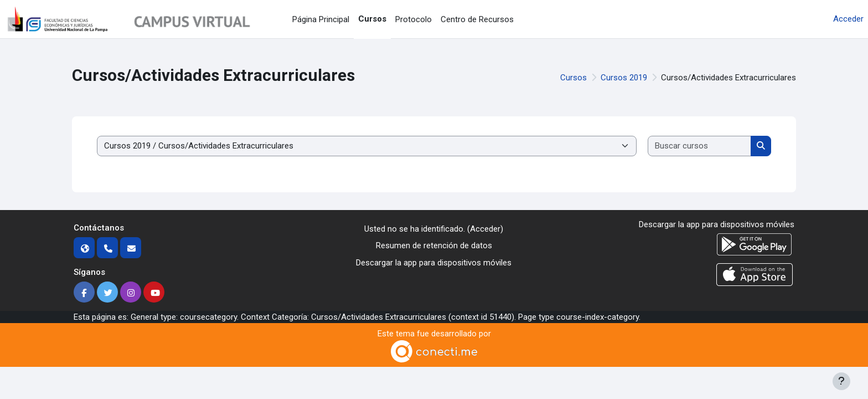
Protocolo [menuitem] (414, 19)
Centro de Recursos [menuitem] (477, 19)
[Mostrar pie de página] (841, 381)
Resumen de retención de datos (434, 245)
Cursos (573, 78)
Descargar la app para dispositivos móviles (434, 263)
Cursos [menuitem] (372, 19)
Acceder (848, 19)
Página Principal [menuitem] (321, 19)
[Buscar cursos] (700, 146)
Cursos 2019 (624, 78)
